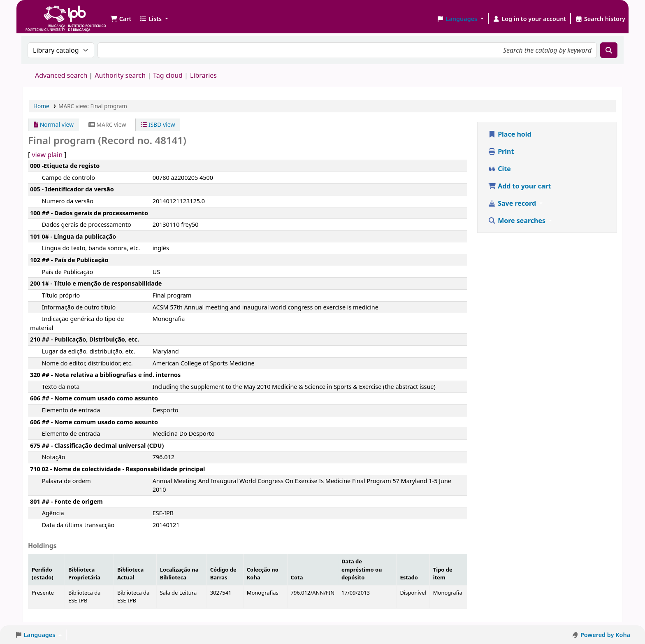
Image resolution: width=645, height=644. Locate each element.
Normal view (54, 124)
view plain (47, 155)
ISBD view (158, 124)
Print (501, 151)
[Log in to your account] (530, 19)
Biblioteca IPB (45, 12)
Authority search (120, 75)
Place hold (510, 134)
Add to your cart (520, 186)
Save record (513, 203)
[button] (121, 19)
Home (41, 106)
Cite (499, 169)
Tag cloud (168, 75)
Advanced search (61, 75)
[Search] (609, 50)
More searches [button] (517, 221)
